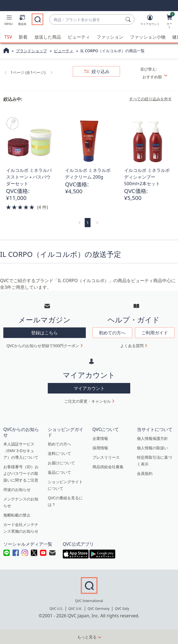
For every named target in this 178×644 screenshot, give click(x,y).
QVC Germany (98, 608)
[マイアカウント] (150, 21)
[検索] (129, 19)
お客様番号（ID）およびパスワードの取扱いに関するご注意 (21, 473)
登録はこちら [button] (44, 332)
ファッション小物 (148, 37)
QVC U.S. (56, 608)
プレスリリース (106, 457)
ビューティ (79, 37)
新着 (23, 37)
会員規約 (145, 473)
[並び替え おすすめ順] (157, 77)
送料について (59, 453)
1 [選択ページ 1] (87, 222)
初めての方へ (59, 443)
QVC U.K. (75, 608)
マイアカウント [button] (89, 388)
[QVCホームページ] (6, 51)
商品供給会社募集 (108, 466)
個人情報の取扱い (152, 447)
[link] (5, 72)
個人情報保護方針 (152, 438)
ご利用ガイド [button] (155, 332)
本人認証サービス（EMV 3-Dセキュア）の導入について (21, 450)
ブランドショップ (31, 50)
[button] (9, 21)
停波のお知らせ (17, 489)
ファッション (110, 37)
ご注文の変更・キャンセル (87, 401)
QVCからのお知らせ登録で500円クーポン (43, 345)
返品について (59, 472)
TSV (8, 37)
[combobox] (86, 20)
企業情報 (100, 438)
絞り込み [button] (100, 71)
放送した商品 (48, 37)
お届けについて (61, 462)
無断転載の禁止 (17, 514)
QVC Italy (122, 608)
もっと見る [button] (87, 637)
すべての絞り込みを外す (151, 99)
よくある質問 (132, 345)
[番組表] (22, 21)
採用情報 (100, 447)
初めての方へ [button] (112, 332)
